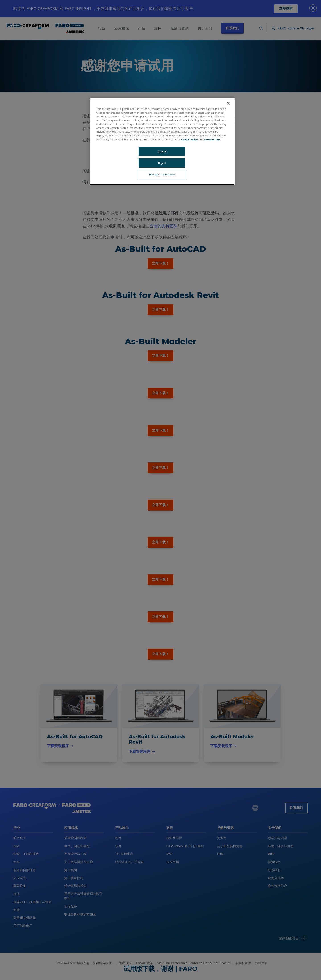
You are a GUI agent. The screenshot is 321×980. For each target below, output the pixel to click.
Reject (162, 163)
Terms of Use (212, 139)
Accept (162, 151)
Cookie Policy (189, 139)
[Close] (228, 103)
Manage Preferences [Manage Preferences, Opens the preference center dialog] (162, 174)
